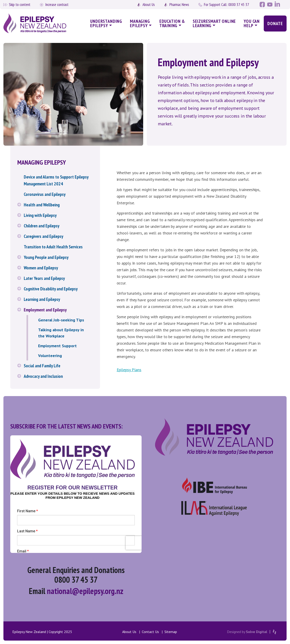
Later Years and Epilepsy (44, 278)
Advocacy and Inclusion (43, 376)
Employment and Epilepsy (45, 310)
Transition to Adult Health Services (53, 247)
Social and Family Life (42, 366)
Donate (275, 24)
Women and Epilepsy (41, 268)
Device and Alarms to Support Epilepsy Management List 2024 (56, 180)
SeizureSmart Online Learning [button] (214, 23)
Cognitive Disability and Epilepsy (51, 289)
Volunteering (50, 356)
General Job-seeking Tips (61, 320)
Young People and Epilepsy (46, 257)
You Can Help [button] (252, 23)
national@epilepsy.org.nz (85, 591)
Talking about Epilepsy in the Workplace (61, 333)
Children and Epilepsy (42, 226)
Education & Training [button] (172, 23)
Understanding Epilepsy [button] (106, 23)
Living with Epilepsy (40, 215)
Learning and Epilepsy (42, 299)
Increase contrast (57, 5)
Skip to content (20, 5)
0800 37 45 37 (227, 5)
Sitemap (171, 632)
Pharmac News (179, 5)
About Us (149, 5)
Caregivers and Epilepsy (43, 236)
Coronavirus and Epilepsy (45, 194)
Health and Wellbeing (42, 205)
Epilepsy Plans (129, 370)
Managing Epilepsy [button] (140, 23)
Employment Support (57, 346)
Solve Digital (257, 632)
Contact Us (150, 632)
